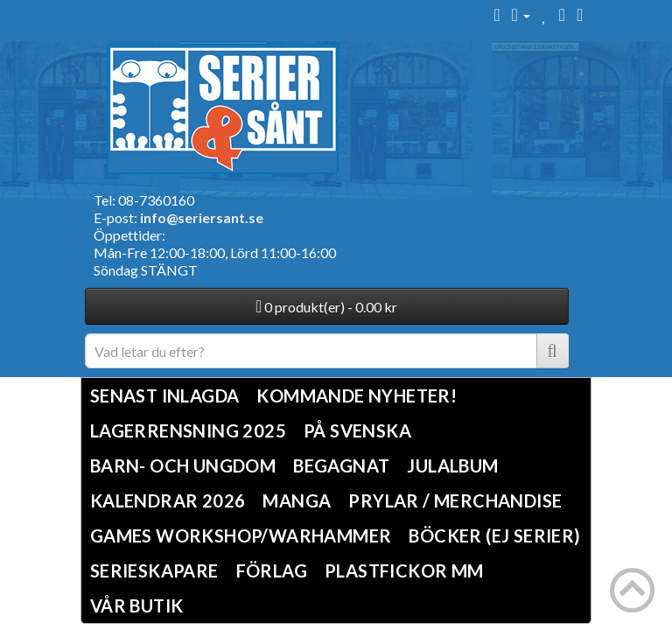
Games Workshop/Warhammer (241, 535)
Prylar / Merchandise (455, 500)
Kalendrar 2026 (168, 500)
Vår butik (137, 605)
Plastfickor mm (404, 570)
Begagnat (341, 465)
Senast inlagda (165, 395)
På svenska (357, 430)
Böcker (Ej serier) (494, 535)
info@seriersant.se (202, 217)
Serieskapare (154, 570)
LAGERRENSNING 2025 (188, 430)
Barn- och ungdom (183, 465)
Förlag (272, 570)
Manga (297, 500)
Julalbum (452, 465)
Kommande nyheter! (357, 395)
